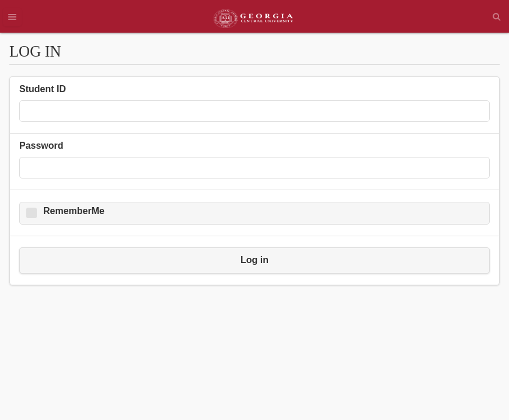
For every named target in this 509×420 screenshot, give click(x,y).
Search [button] (497, 17)
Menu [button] (12, 17)
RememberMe (74, 211)
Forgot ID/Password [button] (131, 367)
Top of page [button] (47, 367)
